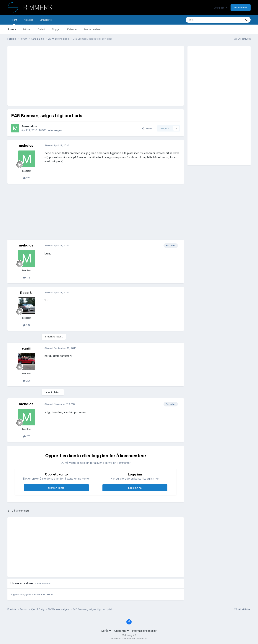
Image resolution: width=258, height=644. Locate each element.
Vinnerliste (46, 20)
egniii (26, 348)
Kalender (72, 29)
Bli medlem (241, 7)
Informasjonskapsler (144, 631)
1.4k (27, 325)
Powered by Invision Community (129, 639)
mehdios (31, 126)
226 (27, 381)
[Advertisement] (79, 76)
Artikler (27, 29)
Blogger (56, 29)
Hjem (14, 21)
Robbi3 (26, 293)
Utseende (121, 631)
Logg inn (220, 8)
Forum (12, 29)
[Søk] (203, 20)
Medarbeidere (92, 29)
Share (147, 128)
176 (27, 178)
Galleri (41, 29)
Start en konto (56, 488)
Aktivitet (28, 20)
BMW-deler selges (51, 130)
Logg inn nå (135, 488)
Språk (106, 631)
